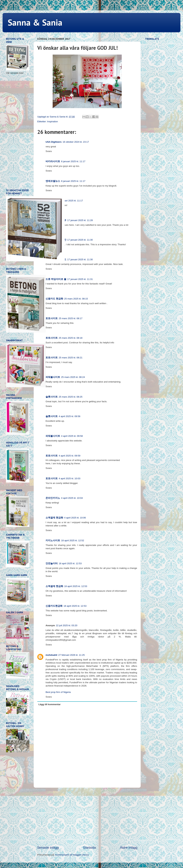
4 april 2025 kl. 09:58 (72, 436)
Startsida (89, 848)
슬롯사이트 (52, 397)
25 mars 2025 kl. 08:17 (71, 318)
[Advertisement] (87, 817)
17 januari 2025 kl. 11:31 (80, 279)
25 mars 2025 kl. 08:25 (71, 397)
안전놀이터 (52, 563)
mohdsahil (51, 655)
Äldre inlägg (129, 848)
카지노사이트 (53, 540)
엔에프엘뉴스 (53, 181)
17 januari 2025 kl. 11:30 (80, 240)
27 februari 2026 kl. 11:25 (72, 655)
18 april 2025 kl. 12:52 (73, 540)
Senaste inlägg (48, 848)
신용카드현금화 (54, 606)
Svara (49, 151)
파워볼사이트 (53, 377)
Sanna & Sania (35, 22)
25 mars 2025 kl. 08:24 (73, 377)
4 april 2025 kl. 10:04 (72, 498)
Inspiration (52, 121)
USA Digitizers (54, 142)
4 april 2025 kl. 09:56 (69, 416)
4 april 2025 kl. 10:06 (75, 518)
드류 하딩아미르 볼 (56, 279)
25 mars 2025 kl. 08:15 (76, 299)
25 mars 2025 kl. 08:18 (71, 338)
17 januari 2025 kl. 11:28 (80, 220)
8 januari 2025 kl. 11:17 (73, 161)
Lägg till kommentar (50, 704)
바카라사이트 (53, 161)
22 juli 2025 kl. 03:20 (67, 625)
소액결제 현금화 (54, 518)
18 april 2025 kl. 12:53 (70, 563)
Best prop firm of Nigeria (58, 692)
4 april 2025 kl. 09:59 (69, 456)
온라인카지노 (53, 498)
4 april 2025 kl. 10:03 (69, 478)
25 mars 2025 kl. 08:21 (71, 358)
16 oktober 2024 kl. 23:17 (76, 142)
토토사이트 (52, 318)
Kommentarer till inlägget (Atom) (72, 855)
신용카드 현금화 (54, 299)
